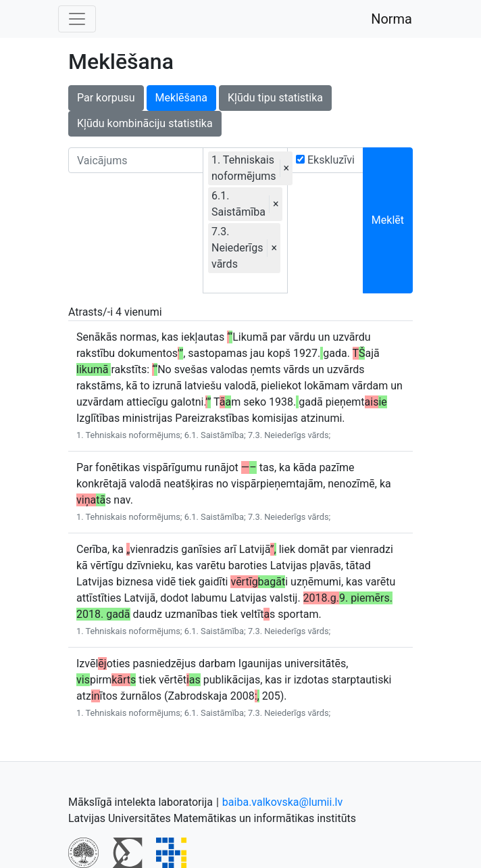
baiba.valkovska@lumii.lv (282, 802)
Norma (391, 19)
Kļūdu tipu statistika (275, 98)
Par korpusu (106, 98)
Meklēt (388, 220)
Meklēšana (181, 98)
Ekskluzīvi (325, 160)
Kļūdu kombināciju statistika (145, 123)
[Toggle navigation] (77, 19)
